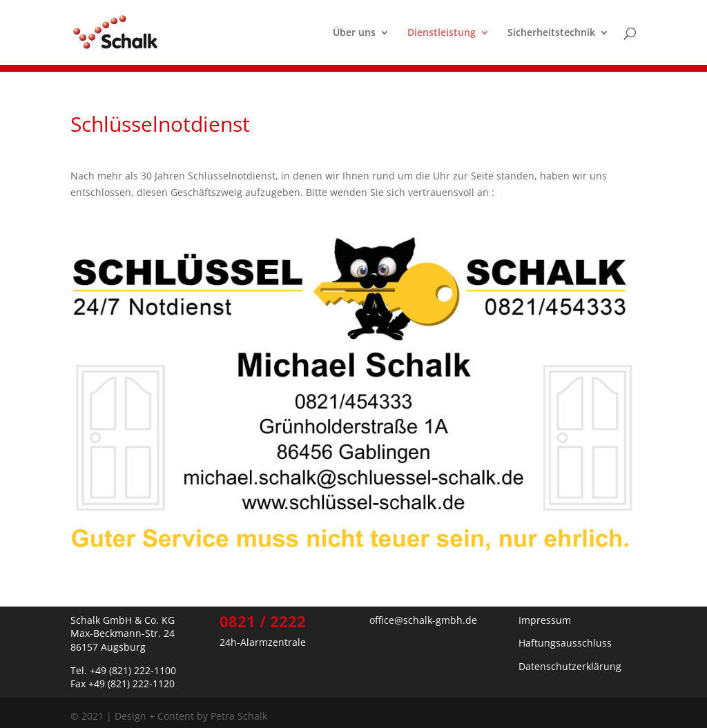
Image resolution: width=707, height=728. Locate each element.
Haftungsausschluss (565, 643)
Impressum (545, 620)
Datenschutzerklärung (570, 666)
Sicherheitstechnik (551, 33)
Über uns (354, 33)
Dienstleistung (442, 33)
